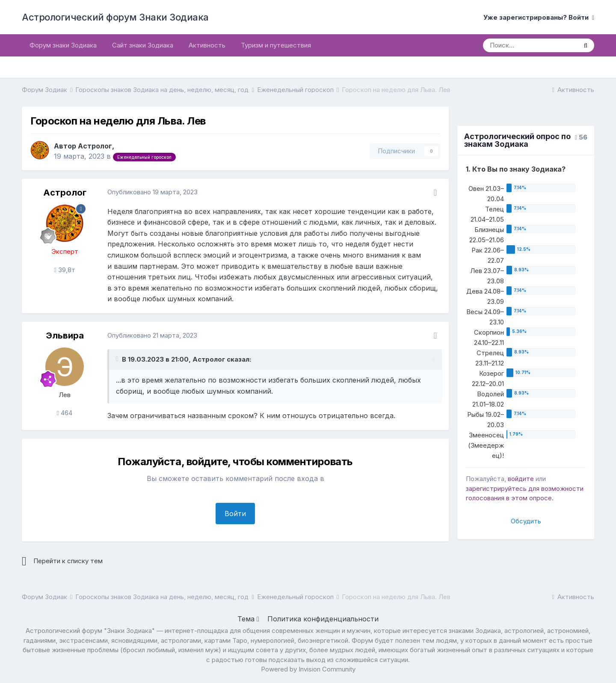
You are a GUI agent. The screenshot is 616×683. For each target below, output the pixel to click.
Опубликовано (153, 192)
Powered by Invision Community (308, 669)
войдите (521, 479)
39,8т (64, 270)
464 (65, 413)
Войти (235, 514)
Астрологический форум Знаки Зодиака (115, 17)
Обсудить (526, 521)
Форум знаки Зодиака (63, 45)
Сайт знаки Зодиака (143, 45)
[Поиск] (530, 45)
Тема (248, 619)
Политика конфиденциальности (323, 619)
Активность (207, 45)
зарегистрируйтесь (496, 488)
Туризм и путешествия (276, 45)
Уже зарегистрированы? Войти (539, 17)
